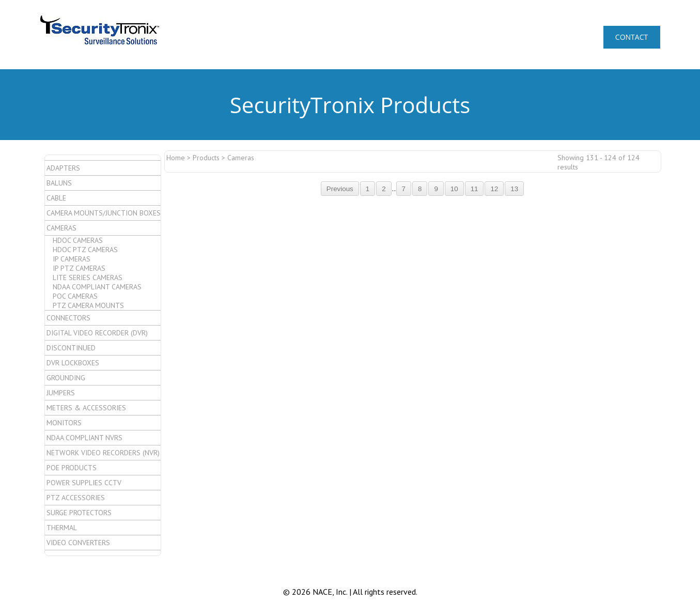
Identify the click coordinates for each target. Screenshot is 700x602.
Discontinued (71, 348)
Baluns (59, 183)
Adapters (63, 168)
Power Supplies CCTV (84, 483)
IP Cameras (72, 259)
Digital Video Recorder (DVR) (97, 333)
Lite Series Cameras (88, 277)
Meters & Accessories (86, 408)
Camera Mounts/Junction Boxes (104, 213)
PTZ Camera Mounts (88, 305)
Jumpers (61, 393)
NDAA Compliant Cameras (97, 287)
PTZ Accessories (76, 498)
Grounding (66, 378)
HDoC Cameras (78, 240)
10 (454, 189)
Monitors (64, 423)
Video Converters (78, 543)
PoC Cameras (75, 296)
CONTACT (632, 37)
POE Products (72, 468)
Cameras (61, 228)
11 (475, 189)
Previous (340, 189)
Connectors (68, 318)
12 (494, 189)
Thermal (62, 528)
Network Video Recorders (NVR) (103, 453)
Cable (56, 198)
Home (176, 158)
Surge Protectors (79, 513)
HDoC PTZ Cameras (85, 250)
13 (514, 189)
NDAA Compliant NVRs (84, 438)
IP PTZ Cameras (79, 268)
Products (206, 158)
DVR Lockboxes (73, 363)
